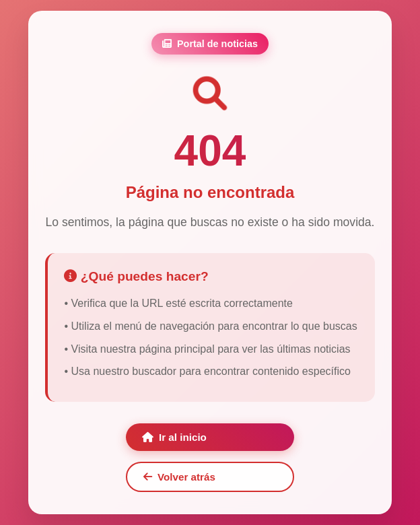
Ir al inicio (174, 437)
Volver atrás (179, 477)
